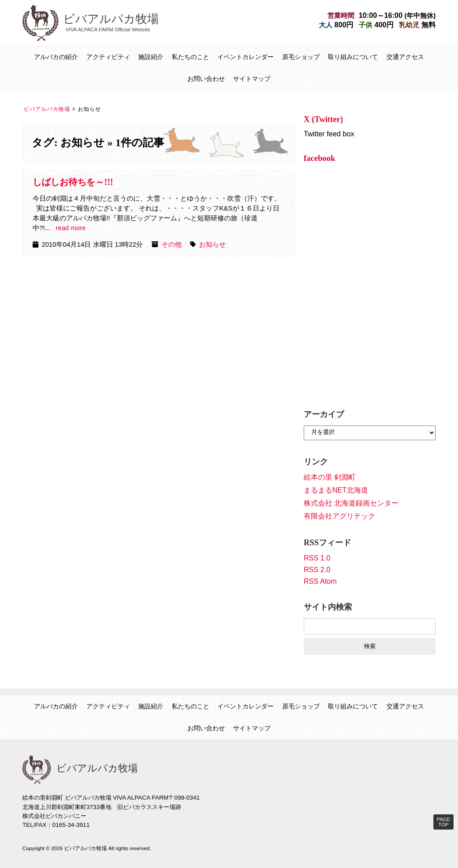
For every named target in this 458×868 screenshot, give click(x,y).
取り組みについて (353, 57)
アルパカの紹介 (56, 57)
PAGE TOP (443, 822)
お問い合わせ (206, 79)
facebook (320, 158)
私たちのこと (191, 57)
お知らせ (212, 244)
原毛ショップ (301, 57)
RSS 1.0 (317, 558)
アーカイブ (324, 414)
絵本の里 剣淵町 (330, 477)
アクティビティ (108, 57)
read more (71, 228)
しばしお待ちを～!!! (73, 182)
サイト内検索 (328, 607)
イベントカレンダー (246, 57)
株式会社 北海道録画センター (351, 503)
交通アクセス (405, 57)
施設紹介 (151, 57)
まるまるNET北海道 (336, 490)
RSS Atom (320, 581)
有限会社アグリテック (339, 516)
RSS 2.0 (317, 570)
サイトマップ (252, 79)
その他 (172, 244)
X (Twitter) (323, 119)
